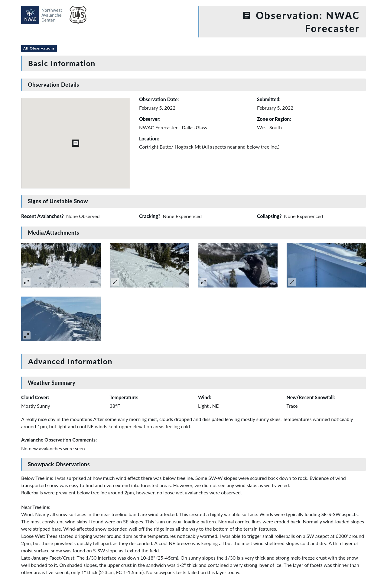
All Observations (39, 48)
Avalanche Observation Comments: (59, 440)
